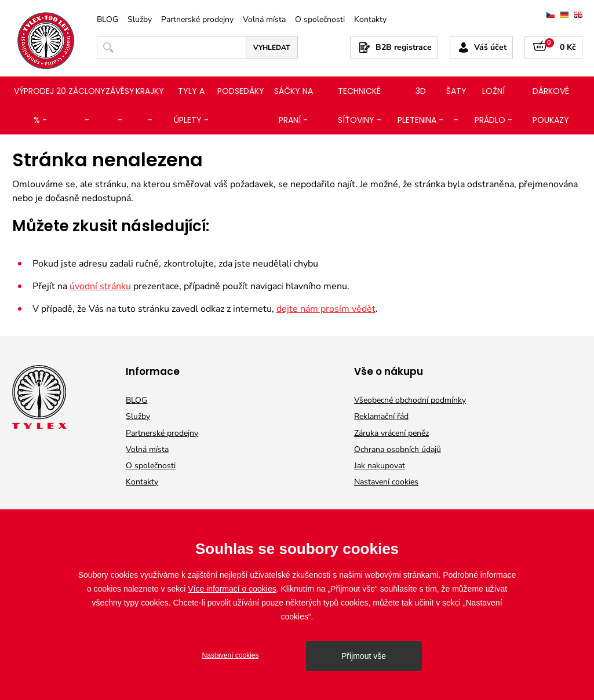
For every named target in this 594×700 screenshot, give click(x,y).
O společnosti (320, 20)
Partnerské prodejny (197, 20)
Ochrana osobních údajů (398, 449)
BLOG (107, 20)
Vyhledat (272, 48)
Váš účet (490, 47)
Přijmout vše (364, 656)
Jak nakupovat (380, 466)
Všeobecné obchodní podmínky (410, 400)
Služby (140, 20)
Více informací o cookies (232, 589)
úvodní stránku (100, 286)
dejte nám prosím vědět (326, 309)
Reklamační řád (381, 416)
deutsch (564, 15)
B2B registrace (404, 47)
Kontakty (370, 20)
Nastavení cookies (386, 482)
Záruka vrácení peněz (391, 433)
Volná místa (264, 20)
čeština (551, 15)
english (578, 15)
